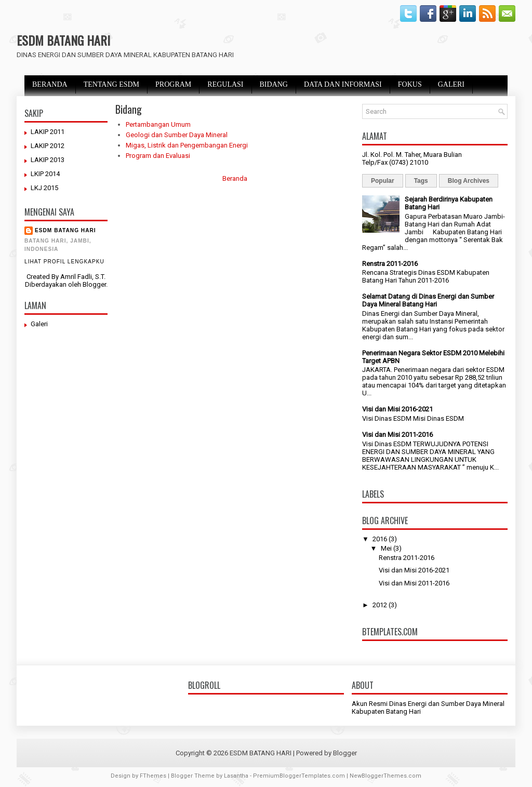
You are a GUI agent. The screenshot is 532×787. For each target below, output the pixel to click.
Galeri (39, 324)
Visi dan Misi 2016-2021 (397, 409)
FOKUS (410, 84)
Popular (383, 181)
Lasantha (236, 776)
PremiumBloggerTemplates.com (299, 776)
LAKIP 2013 (48, 160)
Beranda (235, 178)
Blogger (94, 284)
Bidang (129, 109)
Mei (386, 548)
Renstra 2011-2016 (390, 264)
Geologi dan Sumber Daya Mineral (177, 135)
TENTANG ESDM (111, 84)
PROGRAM (173, 84)
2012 (380, 605)
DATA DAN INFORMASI (343, 84)
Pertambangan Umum (158, 124)
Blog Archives (469, 181)
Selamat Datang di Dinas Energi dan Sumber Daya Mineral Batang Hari (428, 300)
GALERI (451, 84)
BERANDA (50, 84)
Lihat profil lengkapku (64, 262)
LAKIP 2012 (48, 146)
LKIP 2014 (45, 174)
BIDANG (274, 84)
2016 (380, 539)
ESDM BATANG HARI (63, 40)
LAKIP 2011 (48, 132)
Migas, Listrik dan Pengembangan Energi (187, 145)
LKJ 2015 (44, 188)
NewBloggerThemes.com (385, 776)
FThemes (153, 776)
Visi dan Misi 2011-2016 (397, 435)
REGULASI (225, 84)
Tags (421, 181)
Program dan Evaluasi (158, 156)
